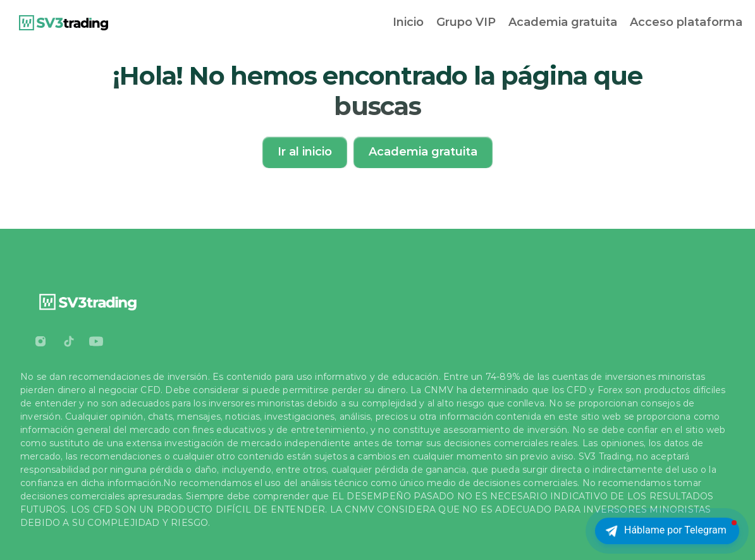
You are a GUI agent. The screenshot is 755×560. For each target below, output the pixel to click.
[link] (64, 23)
